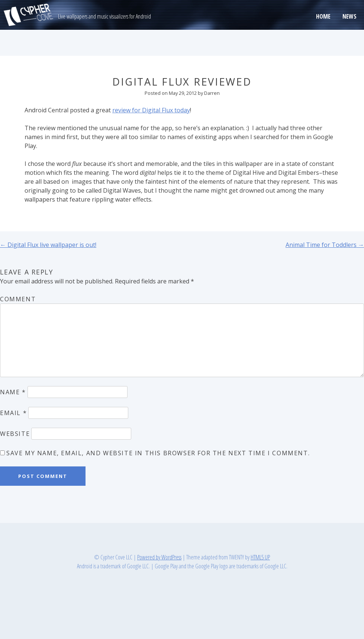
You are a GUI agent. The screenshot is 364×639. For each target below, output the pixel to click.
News (349, 16)
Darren (212, 93)
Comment (18, 299)
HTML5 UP (260, 557)
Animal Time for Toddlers (325, 245)
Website (15, 434)
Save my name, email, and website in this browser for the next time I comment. (158, 453)
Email (13, 413)
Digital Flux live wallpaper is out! (48, 245)
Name (13, 392)
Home (323, 16)
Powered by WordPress (159, 557)
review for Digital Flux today (151, 110)
